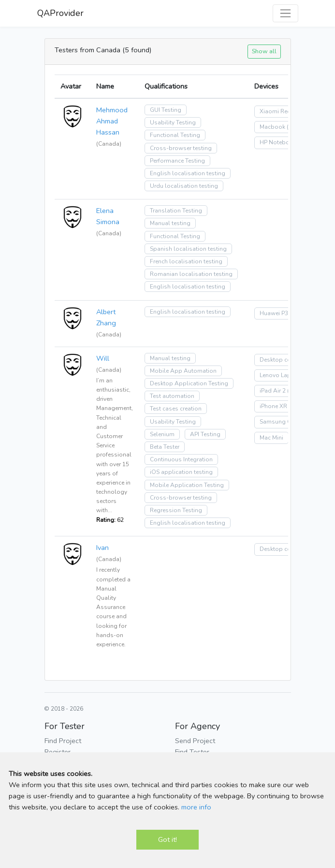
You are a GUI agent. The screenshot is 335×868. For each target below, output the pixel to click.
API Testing (205, 434)
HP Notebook (278, 142)
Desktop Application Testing (189, 383)
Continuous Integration (181, 459)
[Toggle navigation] (285, 13)
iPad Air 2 (273, 391)
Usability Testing (173, 122)
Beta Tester (165, 447)
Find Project (63, 741)
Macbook (272, 127)
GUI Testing (166, 110)
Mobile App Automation (183, 371)
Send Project (195, 741)
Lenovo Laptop (280, 375)
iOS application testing (181, 472)
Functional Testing (175, 135)
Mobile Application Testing (187, 485)
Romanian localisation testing (191, 274)
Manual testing (170, 223)
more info (196, 807)
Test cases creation (176, 409)
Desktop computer (285, 360)
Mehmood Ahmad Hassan (112, 121)
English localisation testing (188, 173)
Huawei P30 (276, 313)
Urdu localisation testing (184, 186)
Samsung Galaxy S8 (287, 422)
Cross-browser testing (181, 148)
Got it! (167, 839)
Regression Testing (176, 510)
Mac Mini (271, 438)
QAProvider (60, 13)
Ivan (102, 548)
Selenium (162, 434)
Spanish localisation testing (188, 249)
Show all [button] (264, 51)
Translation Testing (176, 211)
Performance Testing (177, 161)
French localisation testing (186, 261)
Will (103, 358)
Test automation (172, 396)
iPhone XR (273, 406)
